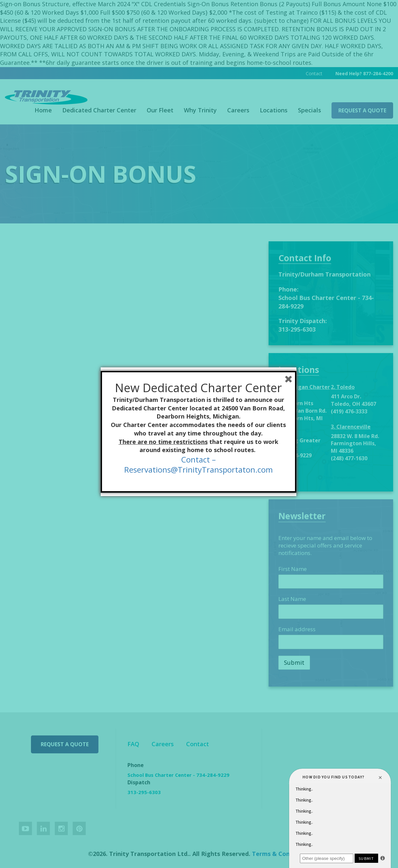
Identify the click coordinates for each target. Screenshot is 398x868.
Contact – (199, 462)
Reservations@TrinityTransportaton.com (199, 472)
